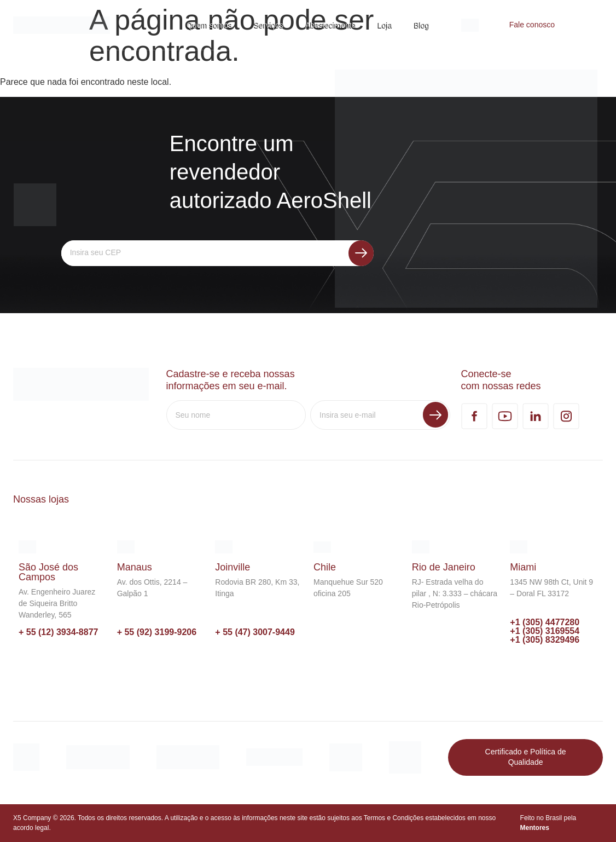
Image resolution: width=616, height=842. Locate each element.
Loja (385, 25)
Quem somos (209, 25)
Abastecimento (331, 25)
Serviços (269, 25)
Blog (422, 25)
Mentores (535, 828)
